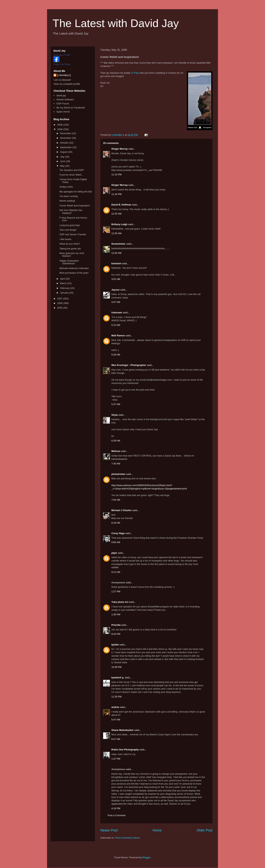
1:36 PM (116, 614)
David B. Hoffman (121, 205)
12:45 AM (116, 253)
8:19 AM (116, 523)
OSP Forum (63, 104)
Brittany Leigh (119, 224)
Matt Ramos (118, 335)
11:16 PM (117, 194)
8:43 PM (116, 634)
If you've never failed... (71, 175)
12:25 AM (116, 214)
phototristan (118, 474)
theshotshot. (119, 244)
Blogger (146, 857)
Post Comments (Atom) (127, 838)
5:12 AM (116, 325)
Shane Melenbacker (122, 730)
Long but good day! (70, 225)
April (63, 279)
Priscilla (116, 625)
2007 (60, 299)
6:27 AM (116, 739)
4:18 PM (116, 808)
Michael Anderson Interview (74, 268)
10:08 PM (117, 667)
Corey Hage (118, 533)
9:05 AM (116, 542)
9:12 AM (116, 572)
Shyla (115, 415)
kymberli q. (118, 678)
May (63, 166)
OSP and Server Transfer (73, 234)
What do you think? (70, 244)
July (63, 157)
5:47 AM (116, 720)
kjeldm (115, 645)
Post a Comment (117, 815)
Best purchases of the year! (74, 273)
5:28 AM (116, 355)
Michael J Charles (121, 510)
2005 (60, 308)
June (63, 161)
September (66, 147)
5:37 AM (116, 404)
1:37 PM (116, 759)
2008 (60, 129)
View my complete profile (67, 84)
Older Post (205, 830)
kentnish (116, 263)
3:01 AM (116, 279)
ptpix (114, 553)
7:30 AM (116, 464)
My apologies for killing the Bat (76, 192)
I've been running (68, 196)
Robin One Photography (125, 750)
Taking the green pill (70, 249)
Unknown (117, 313)
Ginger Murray (120, 149)
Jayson (116, 290)
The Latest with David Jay (116, 23)
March (64, 283)
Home (157, 830)
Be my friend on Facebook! (71, 108)
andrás (115, 707)
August (64, 152)
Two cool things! (68, 230)
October (65, 143)
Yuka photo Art (120, 602)
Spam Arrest (63, 112)
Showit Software (65, 100)
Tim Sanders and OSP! (72, 170)
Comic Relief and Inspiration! (75, 206)
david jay (61, 95)
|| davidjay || (64, 75)
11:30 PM (117, 697)
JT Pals (135, 73)
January (65, 293)
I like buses (65, 239)
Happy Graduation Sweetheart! (69, 262)
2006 (60, 303)
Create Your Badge (62, 64)
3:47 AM (116, 302)
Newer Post (109, 830)
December (66, 133)
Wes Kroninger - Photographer (129, 365)
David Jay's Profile (62, 55)
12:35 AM (116, 233)
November (66, 138)
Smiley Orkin (66, 187)
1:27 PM (116, 592)
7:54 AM (116, 500)
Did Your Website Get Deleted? (71, 212)
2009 (60, 125)
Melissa (116, 451)
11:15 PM (117, 175)
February (65, 288)
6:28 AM (116, 441)
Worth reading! (67, 201)
